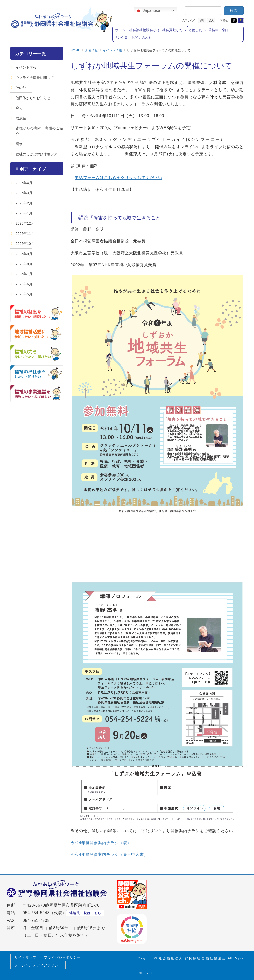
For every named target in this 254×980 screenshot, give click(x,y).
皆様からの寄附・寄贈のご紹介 (39, 131)
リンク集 (121, 38)
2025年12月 (25, 223)
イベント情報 (26, 67)
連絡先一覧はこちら (85, 913)
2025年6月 (24, 284)
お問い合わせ (142, 38)
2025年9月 (24, 254)
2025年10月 (25, 244)
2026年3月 (24, 193)
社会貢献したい (174, 30)
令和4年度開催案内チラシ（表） (101, 843)
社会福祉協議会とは (144, 30)
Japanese (148, 11)
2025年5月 (24, 294)
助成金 (21, 118)
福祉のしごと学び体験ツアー (38, 154)
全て (19, 108)
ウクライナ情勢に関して (35, 78)
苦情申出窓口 (219, 30)
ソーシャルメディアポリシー (38, 965)
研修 (19, 144)
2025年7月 (24, 274)
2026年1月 (24, 213)
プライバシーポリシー (62, 957)
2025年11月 (25, 234)
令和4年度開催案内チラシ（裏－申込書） (109, 855)
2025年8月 (24, 264)
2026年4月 (24, 183)
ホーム (120, 30)
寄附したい (197, 30)
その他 (21, 88)
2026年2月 (24, 203)
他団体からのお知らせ (33, 98)
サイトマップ (25, 957)
